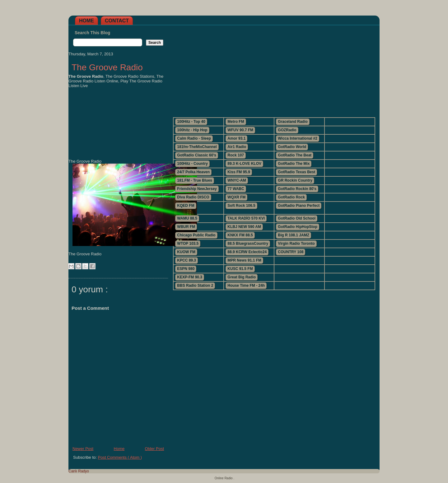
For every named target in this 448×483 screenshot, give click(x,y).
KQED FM (186, 206)
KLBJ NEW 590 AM (244, 227)
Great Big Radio (242, 277)
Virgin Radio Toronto (296, 244)
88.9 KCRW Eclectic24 (247, 252)
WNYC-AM (237, 180)
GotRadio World (292, 147)
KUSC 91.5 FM (240, 269)
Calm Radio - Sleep (194, 138)
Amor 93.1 (236, 138)
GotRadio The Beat (295, 155)
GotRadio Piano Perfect (299, 206)
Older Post (154, 449)
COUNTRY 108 (291, 252)
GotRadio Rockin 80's (297, 189)
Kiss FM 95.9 (239, 172)
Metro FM (236, 122)
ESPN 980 (186, 269)
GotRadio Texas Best (296, 172)
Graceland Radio (293, 122)
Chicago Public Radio (196, 235)
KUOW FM (186, 252)
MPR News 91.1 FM (244, 260)
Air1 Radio (237, 147)
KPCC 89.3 (187, 260)
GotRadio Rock (291, 197)
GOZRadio (287, 130)
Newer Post (83, 449)
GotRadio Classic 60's (197, 155)
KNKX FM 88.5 (240, 235)
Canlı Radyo (79, 471)
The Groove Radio (107, 67)
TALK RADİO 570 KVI (246, 218)
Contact (117, 21)
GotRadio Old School (297, 218)
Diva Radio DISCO (193, 197)
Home (86, 21)
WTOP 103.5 (188, 244)
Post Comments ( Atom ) (120, 457)
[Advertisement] (274, 69)
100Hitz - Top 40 (191, 122)
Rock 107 (236, 155)
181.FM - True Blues (195, 180)
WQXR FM (236, 197)
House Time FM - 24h (246, 286)
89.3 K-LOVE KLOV (244, 164)
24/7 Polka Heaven (193, 172)
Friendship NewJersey (197, 189)
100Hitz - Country (192, 164)
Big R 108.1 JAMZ (294, 235)
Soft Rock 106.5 (241, 206)
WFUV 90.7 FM (240, 130)
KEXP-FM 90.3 (190, 277)
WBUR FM (186, 227)
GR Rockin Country (295, 180)
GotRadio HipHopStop (298, 227)
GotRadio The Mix (294, 164)
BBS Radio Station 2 (195, 286)
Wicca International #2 (298, 138)
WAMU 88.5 (187, 218)
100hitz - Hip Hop (192, 130)
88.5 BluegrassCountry (248, 244)
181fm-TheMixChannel (197, 147)
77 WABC (236, 189)
